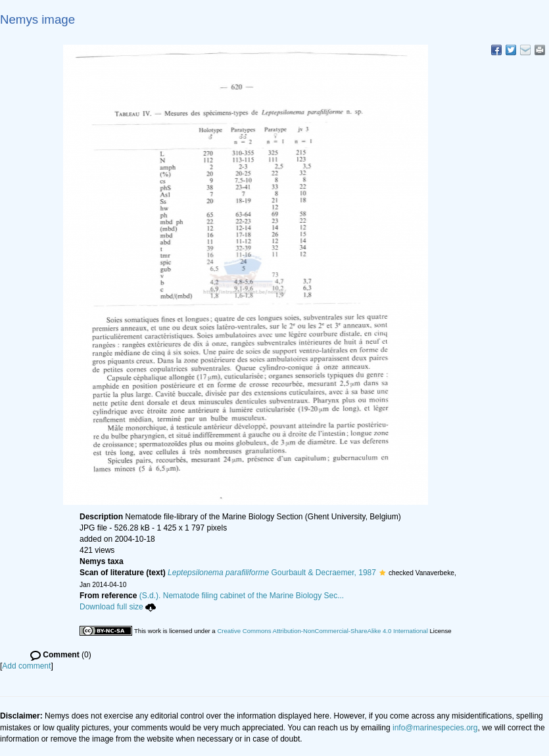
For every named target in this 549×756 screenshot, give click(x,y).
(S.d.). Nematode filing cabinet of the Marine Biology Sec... (242, 596)
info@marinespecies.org (435, 728)
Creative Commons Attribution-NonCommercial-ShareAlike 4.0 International (322, 631)
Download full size (118, 607)
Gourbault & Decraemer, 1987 (272, 573)
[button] (382, 573)
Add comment (26, 666)
